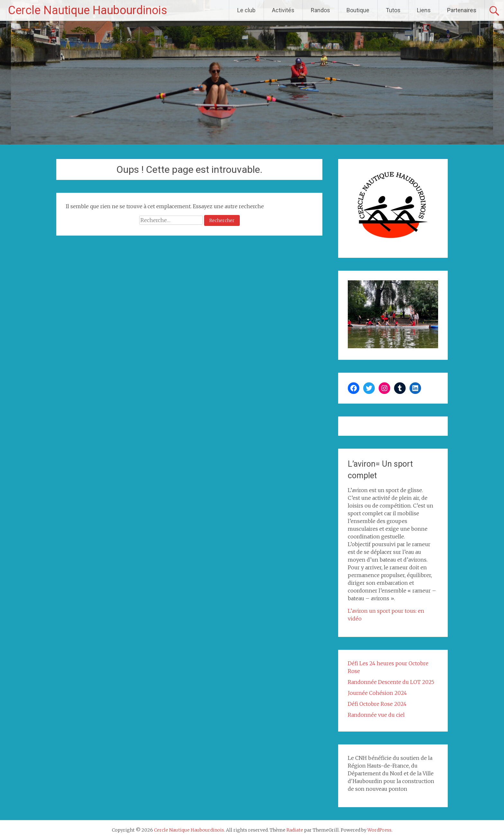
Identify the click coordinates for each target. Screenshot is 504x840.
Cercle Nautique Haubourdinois (88, 10)
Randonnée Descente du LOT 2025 (391, 682)
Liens (424, 10)
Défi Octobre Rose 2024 (377, 704)
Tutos (393, 10)
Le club (246, 10)
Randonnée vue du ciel (376, 715)
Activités (283, 10)
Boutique (358, 10)
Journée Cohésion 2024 (377, 693)
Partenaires (462, 10)
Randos (320, 10)
